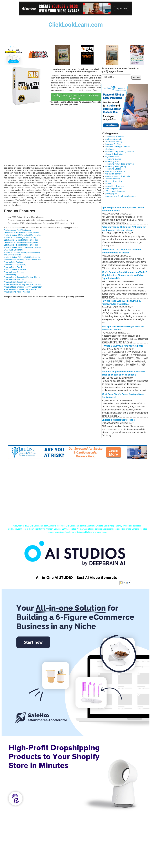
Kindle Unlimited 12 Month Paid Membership (22, 247)
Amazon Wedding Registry (15, 265)
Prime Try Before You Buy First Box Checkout (23, 284)
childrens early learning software (120, 152)
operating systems (114, 189)
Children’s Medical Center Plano (118, 420)
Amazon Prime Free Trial (14, 267)
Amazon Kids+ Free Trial (14, 280)
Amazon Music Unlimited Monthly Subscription (23, 287)
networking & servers (115, 186)
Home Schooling (113, 179)
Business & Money (114, 142)
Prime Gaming (10, 275)
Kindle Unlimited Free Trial (15, 270)
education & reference (115, 171)
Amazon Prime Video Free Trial (17, 292)
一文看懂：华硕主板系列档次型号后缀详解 (122, 346)
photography (111, 194)
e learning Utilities (113, 169)
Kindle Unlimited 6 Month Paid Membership (22, 257)
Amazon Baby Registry (13, 262)
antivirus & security (114, 139)
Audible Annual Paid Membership (18, 230)
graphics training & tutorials (118, 176)
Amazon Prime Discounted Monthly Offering (22, 277)
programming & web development (120, 196)
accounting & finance (115, 137)
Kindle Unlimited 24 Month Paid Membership (22, 235)
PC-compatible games (115, 191)
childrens (109, 149)
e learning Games (113, 159)
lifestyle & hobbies (114, 181)
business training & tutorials (118, 147)
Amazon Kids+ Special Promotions (18, 282)
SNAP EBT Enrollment (13, 250)
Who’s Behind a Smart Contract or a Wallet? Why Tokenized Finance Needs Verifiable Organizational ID (124, 275)
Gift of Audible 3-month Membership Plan (21, 240)
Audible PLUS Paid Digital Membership (20, 238)
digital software (112, 156)
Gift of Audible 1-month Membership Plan (21, 245)
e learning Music (113, 161)
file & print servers (113, 174)
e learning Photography (116, 166)
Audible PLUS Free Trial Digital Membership (22, 252)
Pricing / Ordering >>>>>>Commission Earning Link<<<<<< (76, 97)
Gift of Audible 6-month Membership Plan (21, 242)
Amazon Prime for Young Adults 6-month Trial (23, 260)
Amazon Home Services (14, 272)
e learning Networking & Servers (120, 164)
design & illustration (114, 154)
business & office (113, 144)
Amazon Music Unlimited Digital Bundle (20, 289)
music (108, 184)
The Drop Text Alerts (12, 255)
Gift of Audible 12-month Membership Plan (21, 233)
